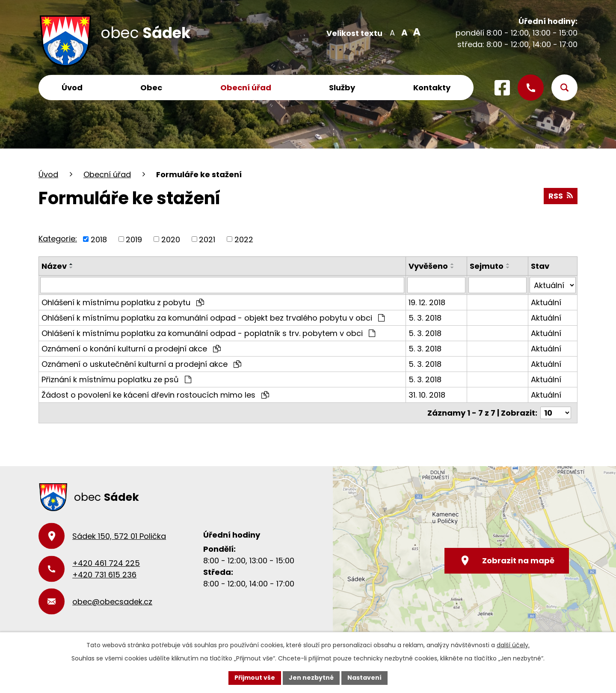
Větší (415, 32)
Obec (151, 88)
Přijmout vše (255, 678)
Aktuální (546, 302)
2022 (244, 239)
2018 (99, 239)
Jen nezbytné (311, 678)
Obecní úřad (246, 88)
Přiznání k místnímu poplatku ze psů (116, 379)
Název (54, 266)
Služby (342, 88)
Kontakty (432, 88)
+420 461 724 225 (106, 563)
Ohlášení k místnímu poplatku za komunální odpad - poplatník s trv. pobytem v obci (208, 333)
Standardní (404, 32)
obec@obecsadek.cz (112, 602)
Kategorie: (58, 239)
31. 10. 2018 (427, 395)
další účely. (513, 645)
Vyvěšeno (428, 266)
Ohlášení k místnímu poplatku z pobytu (123, 302)
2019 (134, 239)
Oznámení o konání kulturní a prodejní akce (131, 349)
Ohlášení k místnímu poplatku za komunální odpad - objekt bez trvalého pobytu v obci (213, 318)
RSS (561, 196)
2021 (207, 239)
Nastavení (364, 678)
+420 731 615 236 (104, 575)
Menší (392, 32)
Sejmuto (487, 266)
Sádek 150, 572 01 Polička (119, 536)
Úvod (72, 88)
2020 (171, 239)
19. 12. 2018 (427, 302)
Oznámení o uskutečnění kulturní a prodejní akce (141, 364)
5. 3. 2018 (425, 318)
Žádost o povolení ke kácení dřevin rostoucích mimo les (155, 395)
